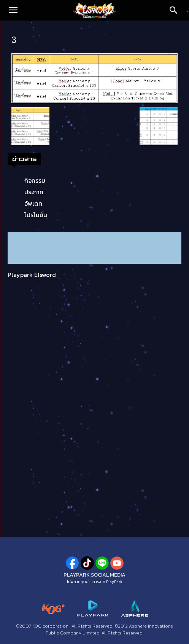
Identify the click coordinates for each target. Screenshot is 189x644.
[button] (13, 10)
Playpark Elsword (32, 275)
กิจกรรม (35, 181)
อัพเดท (33, 203)
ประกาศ (34, 192)
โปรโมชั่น (36, 215)
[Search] (176, 10)
